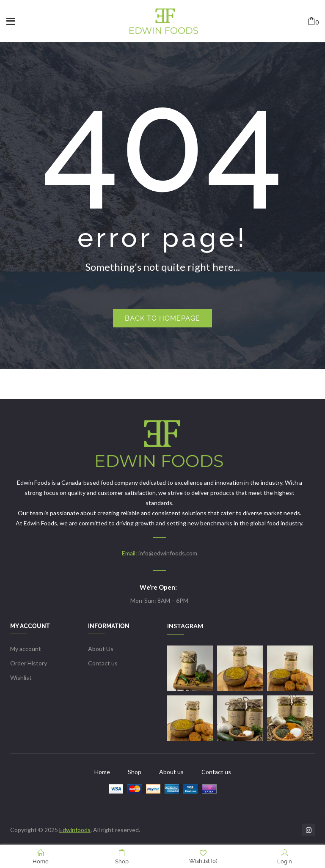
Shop (122, 857)
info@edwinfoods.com (168, 553)
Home (41, 857)
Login (285, 857)
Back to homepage (162, 318)
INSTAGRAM (185, 626)
